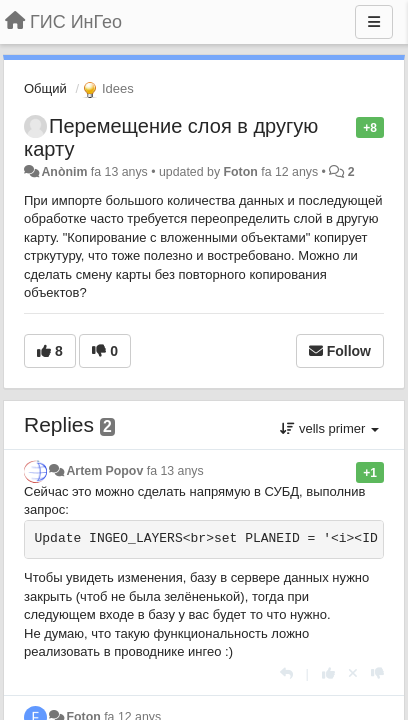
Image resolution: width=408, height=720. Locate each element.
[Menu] (374, 22)
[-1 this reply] (377, 673)
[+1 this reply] (328, 673)
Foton (241, 172)
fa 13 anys (175, 471)
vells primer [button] (329, 428)
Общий (45, 88)
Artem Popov (104, 471)
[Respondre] (286, 673)
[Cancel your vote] (353, 673)
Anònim (64, 172)
